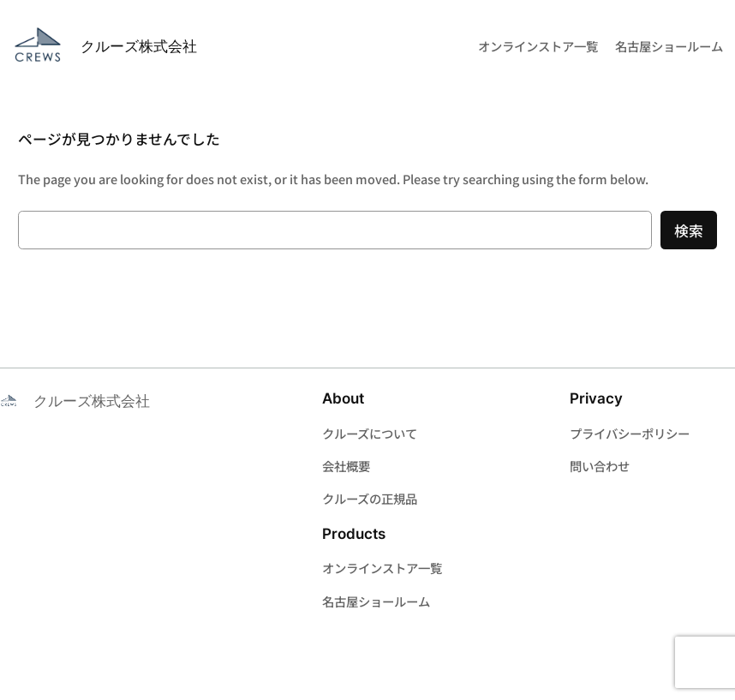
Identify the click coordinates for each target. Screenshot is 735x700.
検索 (689, 230)
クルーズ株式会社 (139, 46)
